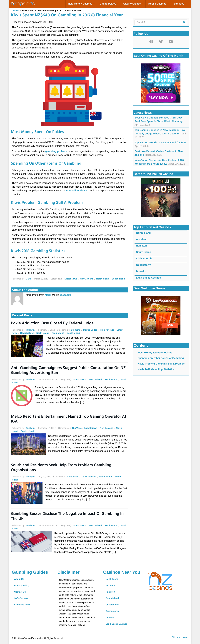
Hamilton (141, 246)
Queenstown (144, 265)
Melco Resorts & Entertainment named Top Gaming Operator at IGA (69, 419)
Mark (28, 279)
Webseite (65, 295)
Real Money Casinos (81, 4)
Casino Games (133, 4)
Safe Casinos (21, 598)
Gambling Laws (22, 605)
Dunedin (141, 271)
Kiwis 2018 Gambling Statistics (156, 369)
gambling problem (56, 151)
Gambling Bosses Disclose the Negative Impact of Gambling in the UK (67, 516)
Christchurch (144, 259)
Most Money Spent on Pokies (155, 353)
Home (16, 10)
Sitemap (176, 637)
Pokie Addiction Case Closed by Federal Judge (52, 323)
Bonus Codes (90, 330)
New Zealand (87, 279)
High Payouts (107, 330)
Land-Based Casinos (148, 278)
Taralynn (30, 330)
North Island (103, 279)
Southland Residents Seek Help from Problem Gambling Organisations (61, 468)
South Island (118, 279)
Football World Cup (78, 191)
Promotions (58, 333)
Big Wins (76, 330)
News (185, 637)
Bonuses (180, 4)
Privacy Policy (22, 585)
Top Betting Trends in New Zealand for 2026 (160, 143)
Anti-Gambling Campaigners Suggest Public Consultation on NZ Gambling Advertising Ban (68, 371)
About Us (19, 579)
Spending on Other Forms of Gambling (161, 358)
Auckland (142, 239)
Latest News (71, 279)
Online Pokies (109, 4)
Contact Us (20, 592)
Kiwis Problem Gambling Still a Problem (161, 364)
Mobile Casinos (158, 4)
